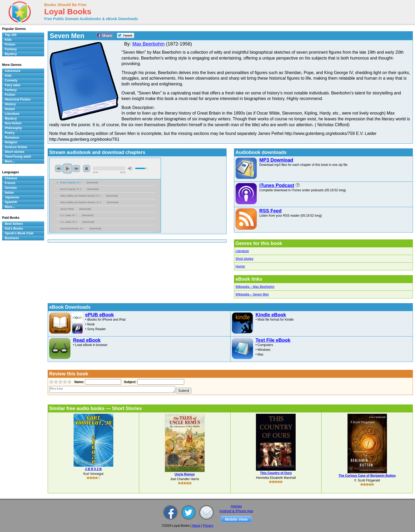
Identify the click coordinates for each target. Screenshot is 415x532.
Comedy (11, 80)
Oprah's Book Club (19, 233)
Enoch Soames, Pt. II (71, 189)
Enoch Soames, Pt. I (71, 183)
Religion (11, 142)
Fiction (10, 44)
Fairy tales (13, 85)
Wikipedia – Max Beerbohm (255, 287)
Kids (8, 40)
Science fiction (16, 147)
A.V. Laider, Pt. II (69, 222)
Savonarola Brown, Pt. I (72, 229)
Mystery (11, 54)
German (11, 188)
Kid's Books (14, 229)
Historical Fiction (18, 99)
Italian (9, 193)
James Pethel (67, 209)
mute (130, 168)
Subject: (130, 382)
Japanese (12, 197)
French (10, 183)
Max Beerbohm (148, 44)
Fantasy (11, 49)
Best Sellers (14, 224)
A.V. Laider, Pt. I (68, 215)
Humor (240, 266)
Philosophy (13, 128)
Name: (79, 382)
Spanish (11, 202)
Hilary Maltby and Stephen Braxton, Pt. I (80, 196)
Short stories (244, 259)
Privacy (208, 526)
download (92, 183)
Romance (12, 138)
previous (58, 169)
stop (87, 169)
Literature (242, 251)
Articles (236, 506)
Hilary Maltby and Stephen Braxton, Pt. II (81, 202)
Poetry (10, 133)
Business (12, 238)
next (76, 169)
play (67, 169)
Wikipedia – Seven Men (252, 294)
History (10, 104)
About (196, 526)
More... (10, 161)
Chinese (11, 178)
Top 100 (11, 35)
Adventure (13, 71)
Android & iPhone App (236, 511)
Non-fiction (13, 123)
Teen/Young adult (18, 157)
